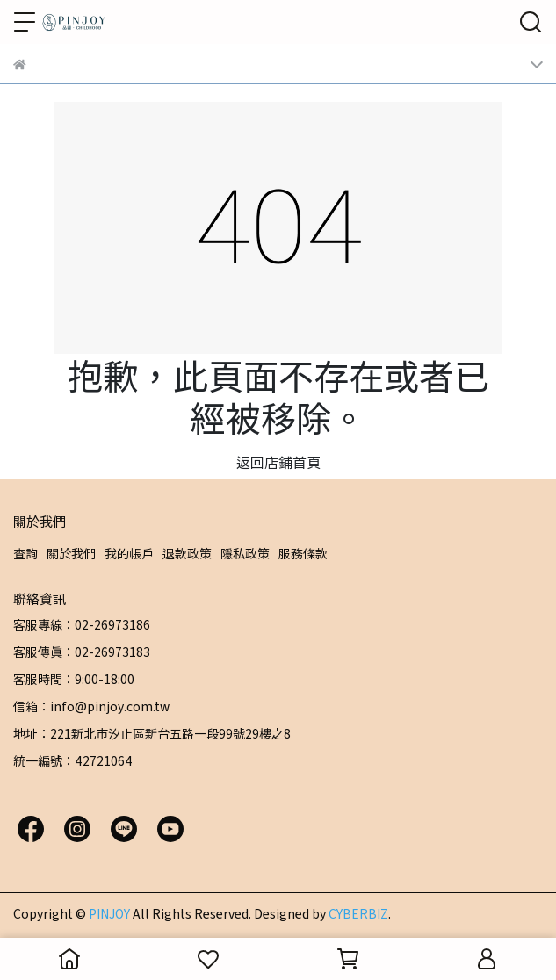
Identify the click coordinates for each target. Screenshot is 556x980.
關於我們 (71, 553)
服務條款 (303, 553)
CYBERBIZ (358, 913)
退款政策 (187, 553)
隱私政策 (245, 553)
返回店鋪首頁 (278, 462)
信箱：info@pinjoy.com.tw (91, 706)
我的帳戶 (129, 553)
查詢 (25, 553)
